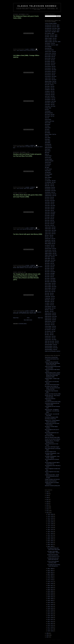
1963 (18, 267)
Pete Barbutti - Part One (50, 187)
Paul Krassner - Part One (50, 66)
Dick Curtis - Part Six (49, 85)
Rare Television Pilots (49, 436)
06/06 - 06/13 (50, 589)
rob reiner (16, 313)
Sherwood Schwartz (49, 161)
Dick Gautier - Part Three (50, 63)
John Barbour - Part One (50, 98)
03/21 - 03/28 (50, 610)
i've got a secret (28, 268)
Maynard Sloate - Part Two (51, 134)
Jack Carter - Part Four (50, 207)
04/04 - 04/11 (50, 606)
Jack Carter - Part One (50, 202)
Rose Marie (47, 139)
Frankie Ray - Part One (50, 93)
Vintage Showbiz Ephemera (51, 481)
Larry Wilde (47, 176)
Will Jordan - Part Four (50, 267)
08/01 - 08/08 (50, 574)
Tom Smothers (48, 164)
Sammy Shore (48, 162)
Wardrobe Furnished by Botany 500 (52, 486)
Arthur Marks (48, 141)
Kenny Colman (48, 119)
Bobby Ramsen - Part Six (50, 321)
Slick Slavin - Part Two (50, 88)
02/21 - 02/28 (50, 618)
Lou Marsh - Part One (49, 303)
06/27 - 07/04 (50, 584)
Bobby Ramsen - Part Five (50, 320)
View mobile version (28, 320)
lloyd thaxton (23, 229)
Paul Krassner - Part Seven (51, 76)
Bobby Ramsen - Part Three (51, 316)
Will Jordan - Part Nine (50, 275)
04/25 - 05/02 (50, 601)
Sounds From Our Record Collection (53, 439)
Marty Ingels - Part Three (50, 260)
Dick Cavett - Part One (50, 114)
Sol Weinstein (48, 172)
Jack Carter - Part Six (49, 210)
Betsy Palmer (30, 267)
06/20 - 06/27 (50, 585)
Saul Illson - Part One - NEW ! (51, 35)
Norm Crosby (48, 123)
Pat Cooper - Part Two (50, 217)
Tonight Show (33, 313)
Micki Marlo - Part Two (50, 301)
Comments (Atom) (23, 324)
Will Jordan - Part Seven (50, 272)
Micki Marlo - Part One (50, 300)
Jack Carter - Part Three (50, 205)
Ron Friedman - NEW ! (50, 33)
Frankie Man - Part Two (50, 298)
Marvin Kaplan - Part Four (50, 288)
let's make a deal (29, 147)
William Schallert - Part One (51, 38)
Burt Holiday (48, 133)
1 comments (32, 49)
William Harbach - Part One (51, 252)
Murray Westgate (49, 174)
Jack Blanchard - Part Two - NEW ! (52, 27)
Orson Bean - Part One (50, 103)
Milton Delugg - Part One (50, 242)
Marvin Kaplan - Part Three (51, 287)
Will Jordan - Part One (50, 262)
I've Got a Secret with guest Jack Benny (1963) (28, 234)
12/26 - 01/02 (50, 514)
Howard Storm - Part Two (50, 338)
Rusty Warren (48, 171)
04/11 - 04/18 (50, 604)
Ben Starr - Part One (49, 333)
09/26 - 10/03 (50, 539)
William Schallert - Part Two (51, 40)
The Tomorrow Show (24, 313)
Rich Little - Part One (49, 293)
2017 (48, 499)
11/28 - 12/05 (50, 522)
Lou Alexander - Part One (50, 181)
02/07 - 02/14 (50, 621)
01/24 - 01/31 (50, 625)
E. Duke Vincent (48, 169)
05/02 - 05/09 (50, 599)
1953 (18, 189)
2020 (48, 494)
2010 (48, 513)
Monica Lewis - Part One (50, 290)
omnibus (32, 189)
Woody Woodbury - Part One (51, 345)
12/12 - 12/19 (50, 518)
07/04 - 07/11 (50, 582)
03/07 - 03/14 (50, 614)
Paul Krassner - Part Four (50, 71)
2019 (48, 496)
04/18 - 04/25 (50, 602)
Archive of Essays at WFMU (51, 23)
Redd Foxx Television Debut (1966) (52, 437)
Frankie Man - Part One (50, 297)
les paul (21, 189)
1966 (18, 229)
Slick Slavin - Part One (50, 86)
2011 (48, 511)
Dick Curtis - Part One (50, 219)
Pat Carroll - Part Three (50, 201)
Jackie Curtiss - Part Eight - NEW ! (52, 32)
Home (28, 318)
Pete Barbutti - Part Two (50, 189)
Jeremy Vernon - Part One (50, 52)
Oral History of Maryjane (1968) (51, 417)
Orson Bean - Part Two (50, 105)
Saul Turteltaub (48, 47)
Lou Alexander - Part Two (50, 182)
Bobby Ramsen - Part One (50, 313)
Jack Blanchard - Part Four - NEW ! (52, 30)
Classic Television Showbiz (37, 6)
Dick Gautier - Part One (50, 60)
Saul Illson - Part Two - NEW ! (51, 37)
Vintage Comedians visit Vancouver (52, 479)
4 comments (32, 228)
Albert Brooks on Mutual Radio (51, 357)
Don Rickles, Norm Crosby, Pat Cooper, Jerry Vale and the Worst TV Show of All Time (52, 388)
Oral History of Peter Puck (50, 419)
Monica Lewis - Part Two (50, 292)
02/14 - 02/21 (50, 620)
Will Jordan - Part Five (50, 268)
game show (22, 147)
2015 (48, 503)
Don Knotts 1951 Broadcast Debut (52, 385)
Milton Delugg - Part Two (50, 244)
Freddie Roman (48, 156)
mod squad (37, 147)
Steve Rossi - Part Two (50, 325)
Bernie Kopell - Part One (50, 58)
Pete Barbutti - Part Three (50, 191)
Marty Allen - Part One (50, 184)
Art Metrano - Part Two (50, 91)
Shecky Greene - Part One (50, 248)
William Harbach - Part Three (51, 255)
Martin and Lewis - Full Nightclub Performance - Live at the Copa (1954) (52, 411)
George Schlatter (48, 159)
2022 (48, 492)
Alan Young (47, 179)
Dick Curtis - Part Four (50, 224)
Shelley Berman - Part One (51, 194)
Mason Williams (48, 177)
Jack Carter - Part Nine (50, 96)
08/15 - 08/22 (50, 570)
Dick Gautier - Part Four (50, 65)
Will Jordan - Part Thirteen (50, 282)
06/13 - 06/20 (50, 587)
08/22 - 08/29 (50, 568)
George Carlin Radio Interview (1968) (53, 394)
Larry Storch (48, 166)
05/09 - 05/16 (50, 597)
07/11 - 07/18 (50, 580)
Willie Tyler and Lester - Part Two (52, 343)
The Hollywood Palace (33, 51)
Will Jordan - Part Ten (49, 277)
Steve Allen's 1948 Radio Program (52, 447)
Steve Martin (48, 143)
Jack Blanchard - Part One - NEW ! (52, 25)
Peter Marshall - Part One (50, 306)
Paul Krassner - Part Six (50, 75)
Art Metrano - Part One (50, 90)
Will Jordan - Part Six (49, 270)
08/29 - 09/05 (50, 546)
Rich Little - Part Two (49, 295)
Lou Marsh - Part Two (49, 305)
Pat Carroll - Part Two (49, 199)
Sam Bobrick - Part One (50, 43)
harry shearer (38, 312)
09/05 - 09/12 (50, 545)
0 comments (32, 145)
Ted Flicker (47, 126)
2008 (48, 635)
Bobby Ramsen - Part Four (51, 318)
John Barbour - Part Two (50, 100)
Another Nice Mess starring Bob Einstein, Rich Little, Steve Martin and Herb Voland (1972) (52, 363)
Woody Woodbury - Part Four (51, 349)
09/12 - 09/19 (50, 543)
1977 (18, 312)
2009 (48, 633)
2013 (48, 507)
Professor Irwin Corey (49, 121)
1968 (18, 147)
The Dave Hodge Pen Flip (50, 452)
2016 (48, 501)
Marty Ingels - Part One (50, 257)
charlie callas (23, 51)
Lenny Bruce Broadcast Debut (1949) (53, 402)
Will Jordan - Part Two (50, 263)
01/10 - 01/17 (50, 629)
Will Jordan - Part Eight (50, 273)
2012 (48, 509)
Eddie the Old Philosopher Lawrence (53, 351)
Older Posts (40, 318)
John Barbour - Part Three (50, 101)
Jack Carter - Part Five (50, 209)
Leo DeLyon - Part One (50, 245)
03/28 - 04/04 (50, 608)
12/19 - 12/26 (50, 516)
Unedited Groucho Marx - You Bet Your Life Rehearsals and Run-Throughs (52, 476)
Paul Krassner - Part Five (50, 73)
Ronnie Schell (48, 157)
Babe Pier (47, 154)
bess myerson (23, 267)
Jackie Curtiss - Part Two (50, 229)
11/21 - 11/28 (50, 524)
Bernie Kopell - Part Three (50, 55)
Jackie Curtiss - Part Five (50, 232)
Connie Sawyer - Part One (50, 326)
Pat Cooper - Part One (50, 215)
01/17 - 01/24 (50, 627)
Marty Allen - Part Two (50, 186)
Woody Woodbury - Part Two (51, 346)
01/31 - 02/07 (50, 623)
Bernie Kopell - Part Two (50, 56)
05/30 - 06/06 (50, 591)
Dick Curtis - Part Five (50, 225)
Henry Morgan (20, 268)
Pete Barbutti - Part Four (50, 192)
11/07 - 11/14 (50, 528)
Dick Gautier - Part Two (50, 62)
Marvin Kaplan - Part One (50, 283)
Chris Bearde (48, 111)
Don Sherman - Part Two (50, 331)
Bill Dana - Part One (49, 235)
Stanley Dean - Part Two (50, 240)
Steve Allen (37, 229)
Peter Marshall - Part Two (50, 308)
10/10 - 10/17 (50, 535)
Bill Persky (47, 153)
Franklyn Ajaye (48, 108)
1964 (18, 51)
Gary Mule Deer (48, 48)
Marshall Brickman (49, 113)
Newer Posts (16, 318)
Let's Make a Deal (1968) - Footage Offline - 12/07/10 (26, 56)
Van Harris (47, 129)
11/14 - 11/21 (50, 526)
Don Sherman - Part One (50, 330)
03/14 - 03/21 (50, 612)
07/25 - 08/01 (50, 576)
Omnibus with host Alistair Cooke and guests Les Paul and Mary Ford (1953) (27, 155)
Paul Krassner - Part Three (51, 70)
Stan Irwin (47, 136)
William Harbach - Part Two (51, 254)
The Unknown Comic (49, 50)
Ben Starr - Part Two (49, 335)
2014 (48, 505)
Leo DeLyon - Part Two (50, 247)
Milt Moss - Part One (49, 310)
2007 (48, 637)
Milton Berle (30, 229)
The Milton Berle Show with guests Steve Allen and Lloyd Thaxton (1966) (28, 196)
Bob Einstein (48, 124)
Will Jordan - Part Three (50, 265)
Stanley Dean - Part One (50, 239)
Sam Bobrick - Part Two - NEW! (52, 45)
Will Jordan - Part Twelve (50, 280)
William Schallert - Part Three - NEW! (53, 42)
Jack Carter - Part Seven (50, 212)
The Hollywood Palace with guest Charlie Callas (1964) (26, 17)
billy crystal (30, 312)
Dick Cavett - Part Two (50, 116)
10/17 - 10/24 (50, 533)
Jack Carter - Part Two (50, 204)
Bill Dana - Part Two (49, 237)
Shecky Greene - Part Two (50, 250)
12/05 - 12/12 (50, 520)
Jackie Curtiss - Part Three (51, 230)
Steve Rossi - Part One (50, 323)
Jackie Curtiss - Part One (50, 227)
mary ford (27, 189)
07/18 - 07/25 (50, 578)
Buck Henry (47, 131)
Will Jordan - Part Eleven (50, 278)
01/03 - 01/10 (50, 631)
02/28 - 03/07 (50, 616)
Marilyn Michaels (48, 148)
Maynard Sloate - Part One (51, 81)
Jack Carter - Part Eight (50, 214)
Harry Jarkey (48, 138)
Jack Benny (36, 268)
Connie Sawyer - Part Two (50, 328)
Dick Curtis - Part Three (50, 222)
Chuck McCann (48, 146)
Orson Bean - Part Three (50, 106)
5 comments (33, 187)
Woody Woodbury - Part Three (51, 348)
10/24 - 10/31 (50, 531)
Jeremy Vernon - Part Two (50, 53)
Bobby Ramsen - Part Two (50, 315)
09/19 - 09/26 (50, 541)
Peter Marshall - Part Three (51, 83)
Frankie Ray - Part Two (50, 95)
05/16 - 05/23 (50, 595)
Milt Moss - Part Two (49, 311)
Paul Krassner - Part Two (50, 68)
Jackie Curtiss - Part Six (50, 78)
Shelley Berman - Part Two (51, 196)
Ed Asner (47, 109)
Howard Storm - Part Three (51, 340)
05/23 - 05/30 (50, 593)
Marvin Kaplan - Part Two (50, 285)
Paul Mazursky (48, 144)
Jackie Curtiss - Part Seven (51, 80)
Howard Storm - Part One (50, 336)
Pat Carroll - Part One (49, 197)
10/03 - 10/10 (50, 537)
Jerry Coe (47, 118)
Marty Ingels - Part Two (50, 258)
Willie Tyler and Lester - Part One (52, 341)
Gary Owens (48, 149)
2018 (48, 498)
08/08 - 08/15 (50, 572)
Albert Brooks (23, 312)
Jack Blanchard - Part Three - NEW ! (53, 28)
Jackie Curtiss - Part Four (50, 234)
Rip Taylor (47, 167)
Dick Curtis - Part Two (49, 220)
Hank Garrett (48, 128)
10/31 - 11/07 (50, 529)
